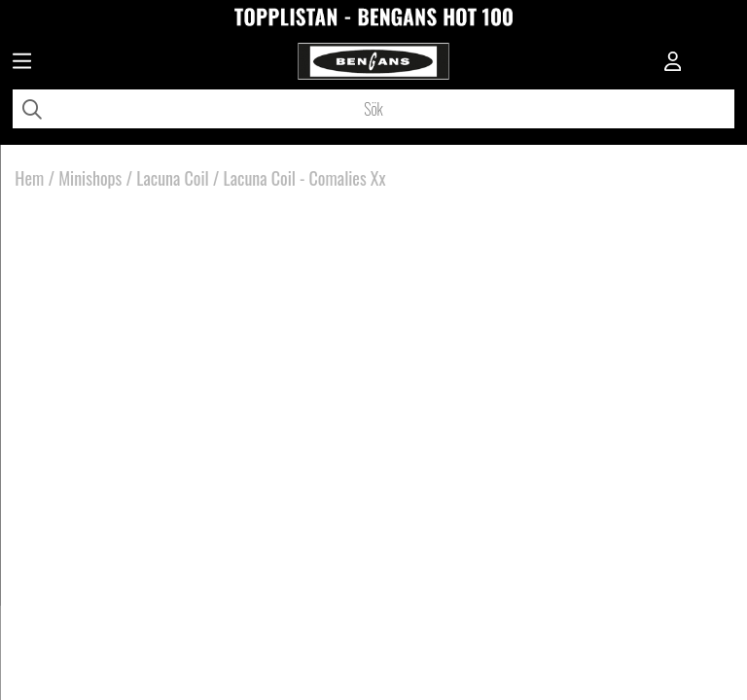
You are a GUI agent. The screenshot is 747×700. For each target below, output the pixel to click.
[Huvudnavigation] (22, 63)
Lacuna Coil (172, 178)
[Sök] (373, 109)
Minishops (90, 178)
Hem (29, 178)
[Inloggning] (673, 63)
